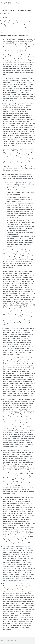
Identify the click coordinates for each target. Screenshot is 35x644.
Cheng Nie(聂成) (6, 3)
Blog (18, 3)
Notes (23, 3)
